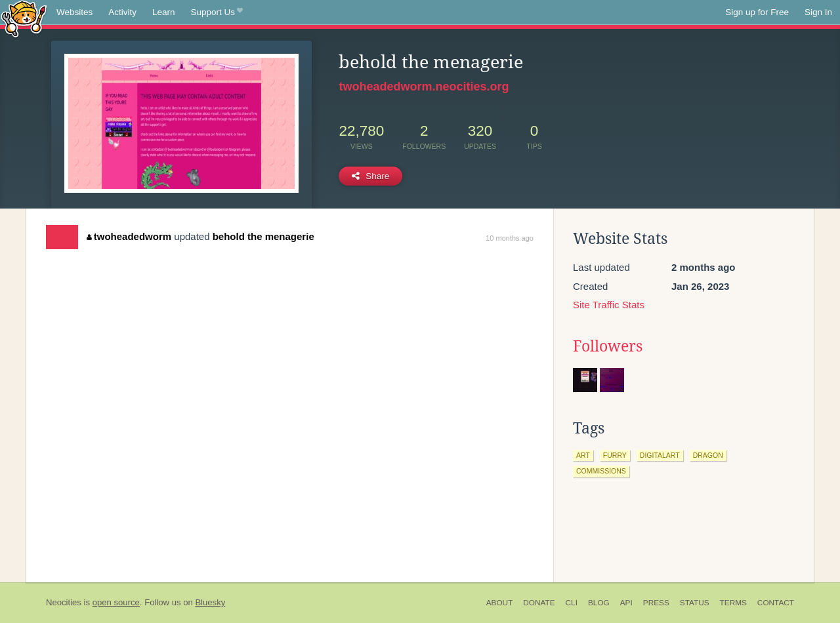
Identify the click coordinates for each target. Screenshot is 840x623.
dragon (708, 455)
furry (615, 455)
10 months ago (510, 238)
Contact (776, 603)
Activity (122, 12)
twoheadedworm (129, 236)
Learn (164, 12)
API (626, 603)
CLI (572, 603)
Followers (608, 346)
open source (116, 602)
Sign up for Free (757, 12)
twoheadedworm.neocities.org (424, 87)
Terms (733, 603)
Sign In (818, 12)
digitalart (660, 455)
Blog (599, 603)
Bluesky (210, 602)
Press (656, 603)
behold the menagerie (263, 236)
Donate (539, 603)
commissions (601, 471)
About (500, 603)
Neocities (64, 602)
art (583, 455)
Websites (74, 12)
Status (695, 603)
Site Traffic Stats (609, 305)
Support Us (217, 12)
